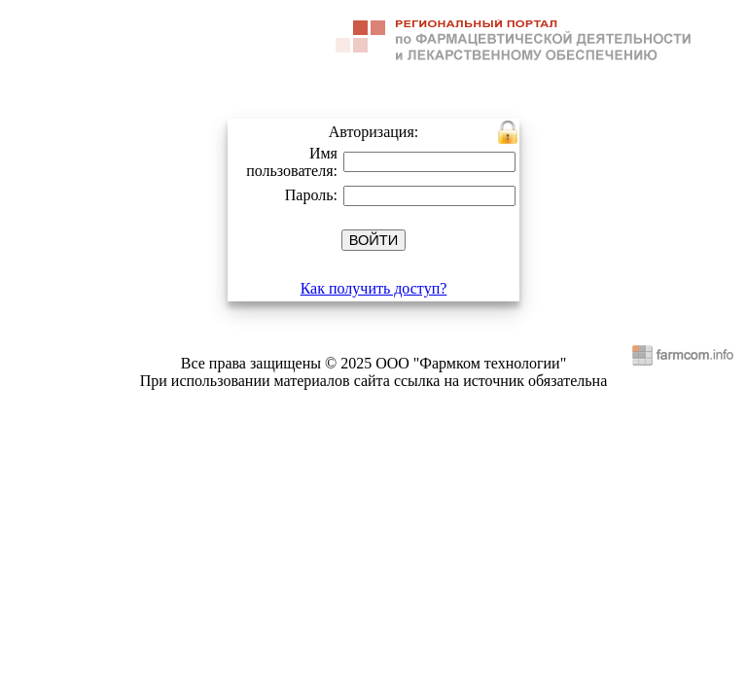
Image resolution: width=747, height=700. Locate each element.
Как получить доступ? (374, 288)
